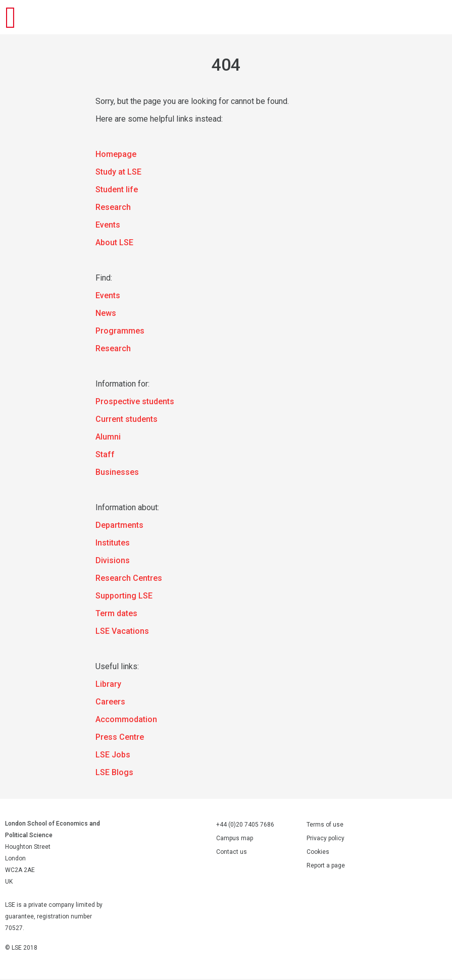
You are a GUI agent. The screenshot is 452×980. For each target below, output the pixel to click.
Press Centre (120, 738)
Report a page (326, 866)
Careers (110, 703)
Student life (117, 190)
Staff (105, 455)
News (106, 314)
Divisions (113, 561)
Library (108, 685)
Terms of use (325, 826)
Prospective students (135, 402)
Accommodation (126, 720)
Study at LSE (118, 173)
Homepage (116, 155)
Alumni (108, 438)
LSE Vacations (122, 632)
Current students (127, 420)
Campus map (235, 839)
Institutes (113, 544)
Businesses (117, 473)
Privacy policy (325, 839)
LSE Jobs (113, 756)
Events (108, 226)
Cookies (318, 853)
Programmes (120, 332)
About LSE (114, 243)
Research (113, 208)
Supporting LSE (124, 597)
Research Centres (129, 579)
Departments (119, 526)
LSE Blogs (114, 773)
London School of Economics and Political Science (20, 18)
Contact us (232, 853)
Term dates (116, 614)
